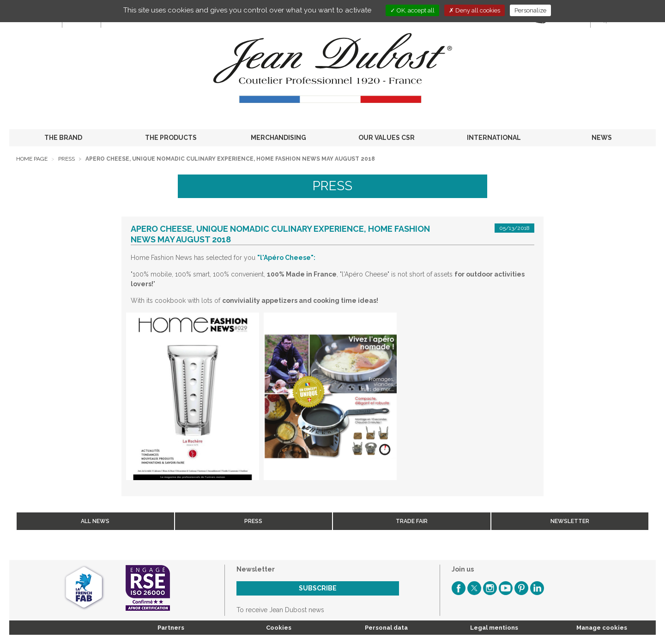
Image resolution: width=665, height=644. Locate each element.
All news (95, 521)
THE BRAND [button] (63, 138)
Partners (171, 628)
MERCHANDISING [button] (278, 138)
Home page (32, 159)
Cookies (279, 628)
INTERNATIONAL (494, 138)
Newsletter (570, 521)
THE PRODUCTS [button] (171, 138)
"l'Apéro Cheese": (286, 258)
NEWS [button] (602, 138)
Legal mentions (494, 628)
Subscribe (318, 588)
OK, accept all (412, 10)
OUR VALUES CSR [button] (387, 138)
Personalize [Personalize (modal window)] (530, 10)
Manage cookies (602, 628)
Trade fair (412, 521)
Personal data (386, 628)
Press (66, 159)
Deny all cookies (475, 10)
